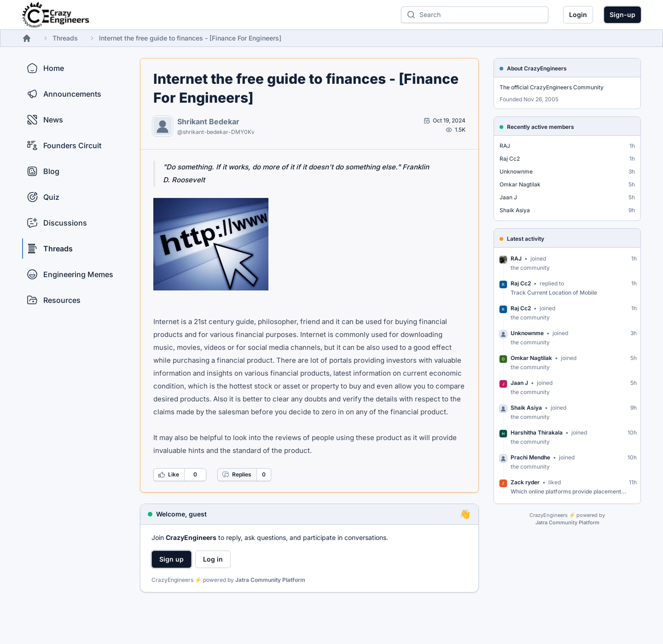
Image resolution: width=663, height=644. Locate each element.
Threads (65, 38)
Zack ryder (525, 482)
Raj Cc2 (510, 159)
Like (169, 475)
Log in (213, 559)
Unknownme (516, 171)
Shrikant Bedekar (208, 122)
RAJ (505, 146)
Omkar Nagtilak (520, 184)
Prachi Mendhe (530, 457)
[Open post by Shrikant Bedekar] (445, 121)
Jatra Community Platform (270, 580)
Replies (237, 475)
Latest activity (526, 239)
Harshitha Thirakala (537, 432)
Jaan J (508, 197)
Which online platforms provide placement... (569, 491)
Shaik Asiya (515, 210)
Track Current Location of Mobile (554, 293)
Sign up (172, 559)
